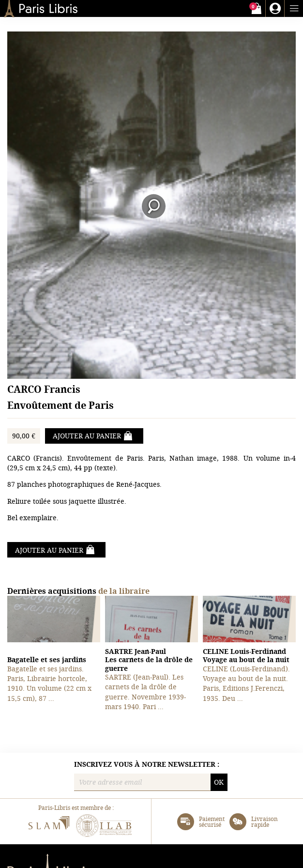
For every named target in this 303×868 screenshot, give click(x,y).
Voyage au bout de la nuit (246, 656)
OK (219, 782)
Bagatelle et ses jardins (47, 659)
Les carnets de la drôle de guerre (149, 660)
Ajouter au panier (93, 436)
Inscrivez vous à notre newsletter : (147, 764)
